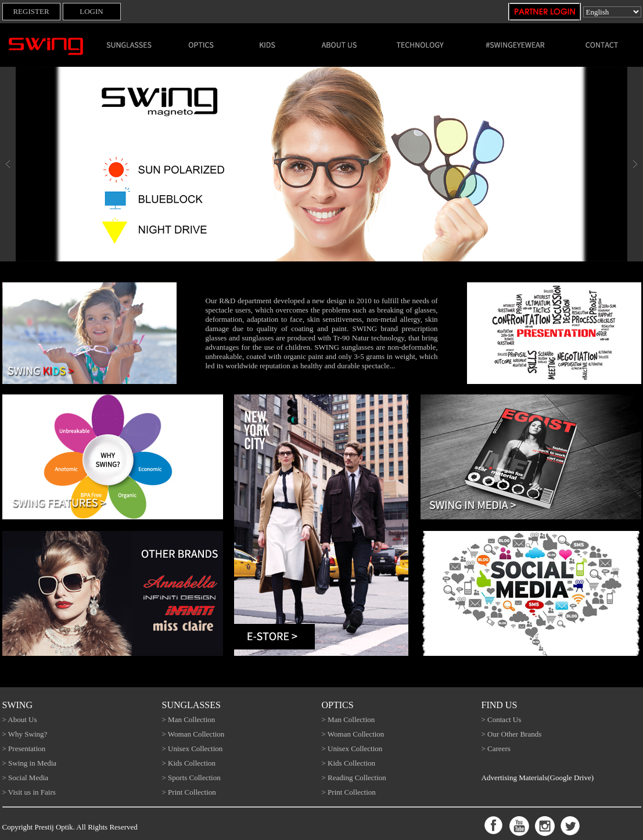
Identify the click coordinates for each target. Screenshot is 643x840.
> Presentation (24, 749)
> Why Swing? (25, 734)
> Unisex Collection (193, 749)
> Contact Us (502, 719)
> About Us (20, 719)
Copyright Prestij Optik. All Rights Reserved (70, 827)
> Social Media (26, 778)
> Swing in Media (30, 763)
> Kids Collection (189, 763)
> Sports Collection (191, 778)
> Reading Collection (354, 778)
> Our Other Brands (512, 734)
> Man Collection (189, 719)
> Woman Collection (193, 734)
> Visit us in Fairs (29, 792)
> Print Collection (189, 792)
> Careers (496, 749)
